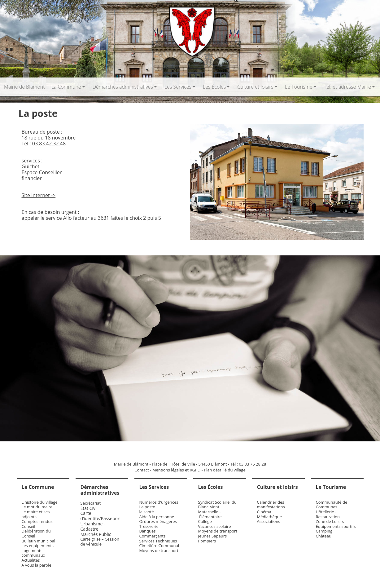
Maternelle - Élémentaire (210, 514)
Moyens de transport (159, 550)
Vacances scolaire (215, 526)
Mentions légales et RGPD (176, 470)
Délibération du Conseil (36, 533)
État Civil (90, 508)
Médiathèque (270, 517)
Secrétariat (91, 503)
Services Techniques (158, 541)
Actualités (31, 560)
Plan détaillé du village (225, 470)
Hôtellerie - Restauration (328, 514)
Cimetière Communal (159, 546)
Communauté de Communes (332, 505)
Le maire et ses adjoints (36, 514)
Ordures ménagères (158, 521)
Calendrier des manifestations (271, 505)
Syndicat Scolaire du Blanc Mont (218, 505)
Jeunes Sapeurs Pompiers (213, 538)
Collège (205, 521)
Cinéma (264, 512)
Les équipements (38, 546)
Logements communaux (33, 553)
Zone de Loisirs (330, 521)
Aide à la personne (157, 517)
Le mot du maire (37, 507)
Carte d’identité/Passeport (101, 516)
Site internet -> (39, 195)
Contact (142, 470)
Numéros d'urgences (159, 502)
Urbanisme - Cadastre (93, 526)
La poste (147, 507)
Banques (148, 531)
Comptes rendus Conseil (37, 524)
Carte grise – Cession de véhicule (100, 542)
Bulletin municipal (39, 541)
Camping (324, 531)
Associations (269, 521)
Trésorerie (149, 526)
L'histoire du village (40, 502)
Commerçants (153, 536)
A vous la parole (37, 565)
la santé (147, 512)
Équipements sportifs (336, 526)
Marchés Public (96, 534)
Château (324, 536)
